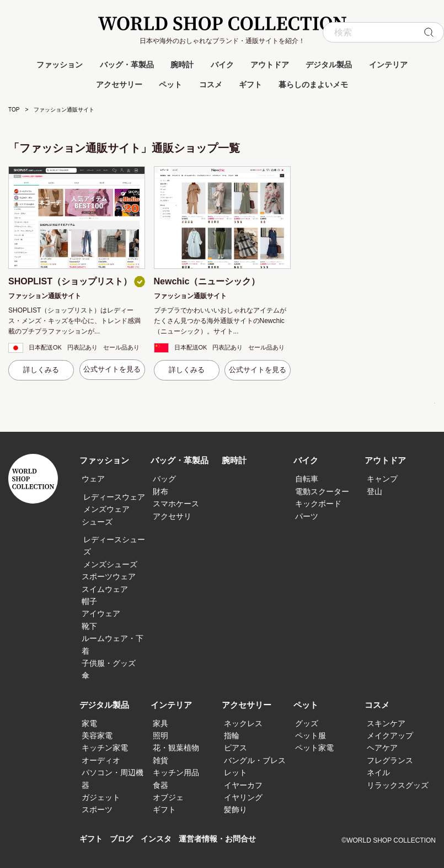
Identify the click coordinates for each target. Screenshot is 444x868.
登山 (375, 491)
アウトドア (270, 65)
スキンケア (386, 723)
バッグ (164, 479)
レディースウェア (114, 497)
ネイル (378, 772)
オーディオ (101, 760)
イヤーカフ (243, 785)
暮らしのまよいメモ (313, 84)
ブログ (124, 839)
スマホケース (176, 504)
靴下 (89, 626)
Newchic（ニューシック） (207, 281)
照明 (161, 735)
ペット (170, 84)
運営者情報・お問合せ (226, 839)
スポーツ (97, 809)
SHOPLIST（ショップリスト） (70, 281)
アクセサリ (172, 516)
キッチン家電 (105, 748)
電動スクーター (322, 491)
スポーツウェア (109, 576)
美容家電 (97, 735)
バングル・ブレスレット (255, 766)
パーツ (307, 516)
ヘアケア (382, 748)
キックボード (318, 504)
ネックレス (243, 723)
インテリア (388, 65)
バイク (222, 65)
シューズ (97, 522)
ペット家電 (314, 748)
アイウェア (101, 613)
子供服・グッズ (109, 663)
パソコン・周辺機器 (113, 779)
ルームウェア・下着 (113, 644)
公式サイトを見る (112, 369)
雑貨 (161, 760)
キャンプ (382, 479)
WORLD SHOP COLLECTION (222, 23)
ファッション (60, 65)
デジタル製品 (329, 65)
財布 (161, 491)
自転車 (307, 479)
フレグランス (390, 760)
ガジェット (101, 797)
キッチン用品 (176, 772)
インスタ (161, 839)
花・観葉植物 (176, 748)
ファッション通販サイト (45, 296)
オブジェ (168, 797)
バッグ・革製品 (127, 65)
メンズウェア (106, 509)
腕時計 (182, 65)
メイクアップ (390, 735)
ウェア (93, 479)
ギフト (250, 84)
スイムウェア (105, 589)
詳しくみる (41, 370)
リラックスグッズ (398, 785)
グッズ (307, 723)
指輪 (232, 735)
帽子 (89, 601)
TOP (14, 110)
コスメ (211, 84)
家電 (89, 723)
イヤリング (243, 797)
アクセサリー (119, 84)
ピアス (236, 748)
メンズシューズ (110, 564)
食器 (161, 785)
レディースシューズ (114, 546)
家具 (161, 723)
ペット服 (311, 735)
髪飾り (236, 809)
